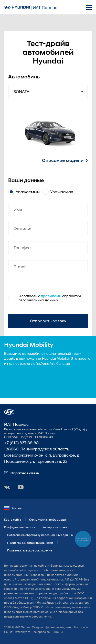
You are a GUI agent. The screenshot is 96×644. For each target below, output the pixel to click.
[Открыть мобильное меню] (89, 7)
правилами (51, 296)
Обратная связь (22, 473)
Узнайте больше (56, 363)
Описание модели (65, 160)
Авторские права (55, 527)
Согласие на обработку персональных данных (40, 535)
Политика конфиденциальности (30, 543)
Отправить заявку (48, 321)
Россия (13, 508)
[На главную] (17, 7)
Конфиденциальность (20, 527)
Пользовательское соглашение (30, 550)
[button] (9, 412)
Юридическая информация (48, 519)
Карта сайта (13, 519)
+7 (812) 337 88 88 (21, 443)
